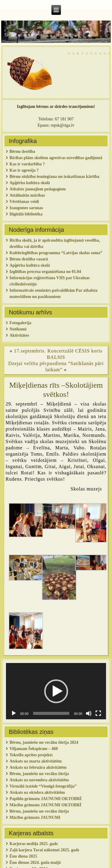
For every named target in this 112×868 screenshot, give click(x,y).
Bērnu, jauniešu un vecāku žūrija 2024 (44, 742)
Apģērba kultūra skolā (30, 183)
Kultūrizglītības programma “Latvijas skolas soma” (56, 253)
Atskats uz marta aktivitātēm (36, 761)
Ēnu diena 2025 (23, 856)
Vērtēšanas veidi (24, 202)
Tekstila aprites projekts (31, 755)
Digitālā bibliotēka (26, 214)
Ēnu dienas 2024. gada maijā (35, 862)
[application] (56, 691)
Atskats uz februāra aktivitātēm (38, 767)
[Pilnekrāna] (98, 713)
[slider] (51, 713)
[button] (56, 691)
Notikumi (18, 329)
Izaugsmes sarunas (26, 208)
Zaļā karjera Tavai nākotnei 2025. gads (44, 850)
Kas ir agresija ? (24, 170)
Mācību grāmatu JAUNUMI (36, 817)
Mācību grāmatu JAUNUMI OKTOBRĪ (45, 805)
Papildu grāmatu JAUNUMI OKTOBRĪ (46, 799)
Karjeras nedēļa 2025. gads (34, 844)
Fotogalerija (20, 323)
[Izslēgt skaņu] (89, 713)
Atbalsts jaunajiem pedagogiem (38, 189)
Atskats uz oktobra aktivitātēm (37, 792)
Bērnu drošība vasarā (29, 259)
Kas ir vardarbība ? (27, 164)
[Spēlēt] (14, 713)
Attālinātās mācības (27, 195)
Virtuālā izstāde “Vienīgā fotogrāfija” (43, 786)
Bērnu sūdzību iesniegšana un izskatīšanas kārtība (55, 177)
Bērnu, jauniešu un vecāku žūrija (39, 811)
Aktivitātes (20, 335)
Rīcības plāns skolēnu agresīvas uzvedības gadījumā (56, 158)
